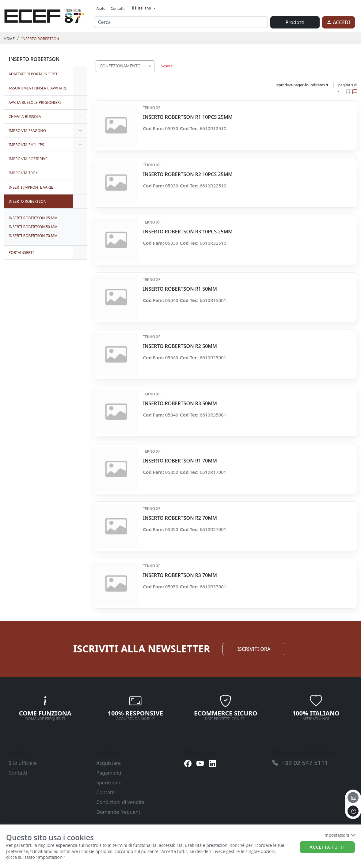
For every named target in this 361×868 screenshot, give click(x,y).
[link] (44, 15)
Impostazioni (339, 835)
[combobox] (125, 66)
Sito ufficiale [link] (23, 763)
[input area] (181, 22)
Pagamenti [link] (109, 773)
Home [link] (9, 39)
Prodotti (295, 22)
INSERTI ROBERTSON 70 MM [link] (33, 236)
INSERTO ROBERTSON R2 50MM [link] (180, 346)
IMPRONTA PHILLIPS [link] (26, 145)
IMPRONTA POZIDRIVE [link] (28, 159)
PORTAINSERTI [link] (21, 253)
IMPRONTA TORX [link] (23, 173)
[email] (353, 798)
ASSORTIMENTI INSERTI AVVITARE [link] (38, 88)
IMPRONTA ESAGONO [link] (27, 131)
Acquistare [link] (109, 763)
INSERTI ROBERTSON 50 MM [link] (33, 227)
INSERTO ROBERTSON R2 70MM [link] (180, 518)
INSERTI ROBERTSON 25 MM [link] (33, 218)
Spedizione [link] (109, 783)
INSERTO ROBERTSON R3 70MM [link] (180, 575)
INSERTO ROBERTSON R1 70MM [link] (180, 461)
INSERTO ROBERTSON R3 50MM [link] (180, 404)
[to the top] (353, 811)
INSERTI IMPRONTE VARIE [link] (31, 187)
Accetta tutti (327, 847)
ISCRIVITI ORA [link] (254, 649)
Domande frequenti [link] (119, 812)
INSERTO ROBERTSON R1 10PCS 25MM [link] (188, 117)
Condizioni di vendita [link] (121, 802)
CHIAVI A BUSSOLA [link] (25, 117)
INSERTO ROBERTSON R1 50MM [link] (180, 289)
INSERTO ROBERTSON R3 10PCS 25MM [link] (188, 232)
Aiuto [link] (101, 8)
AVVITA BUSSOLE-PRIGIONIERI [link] (35, 102)
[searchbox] (151, 74)
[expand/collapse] (80, 74)
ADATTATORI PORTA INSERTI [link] (33, 74)
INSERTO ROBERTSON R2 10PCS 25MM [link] (188, 174)
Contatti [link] (118, 8)
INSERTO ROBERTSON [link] (40, 39)
